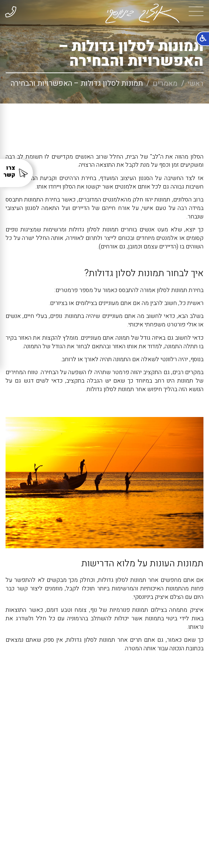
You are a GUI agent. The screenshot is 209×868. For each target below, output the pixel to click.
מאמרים (165, 83)
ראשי (195, 83)
